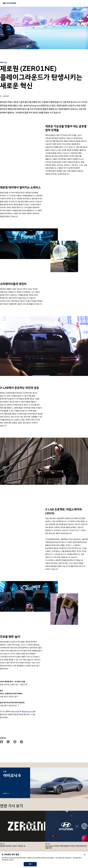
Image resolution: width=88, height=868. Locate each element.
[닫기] (85, 855)
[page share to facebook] (2, 742)
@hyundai (15, 711)
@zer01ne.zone (28, 711)
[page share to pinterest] (15, 742)
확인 (30, 864)
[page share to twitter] (8, 742)
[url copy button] (21, 742)
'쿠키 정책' (75, 858)
